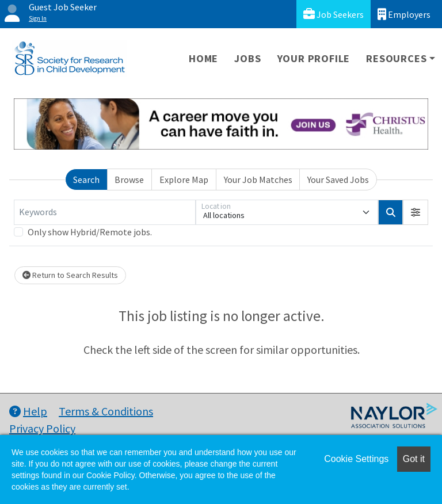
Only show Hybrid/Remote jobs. (90, 232)
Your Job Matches (258, 180)
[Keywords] (105, 212)
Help (28, 411)
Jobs (247, 58)
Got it (414, 459)
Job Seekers (334, 14)
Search (86, 180)
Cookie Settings (356, 459)
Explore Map (184, 180)
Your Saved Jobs (338, 180)
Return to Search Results (70, 275)
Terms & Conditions (106, 411)
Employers (404, 14)
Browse (129, 180)
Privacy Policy (42, 428)
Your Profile (314, 58)
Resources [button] (396, 58)
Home (203, 58)
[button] (416, 212)
